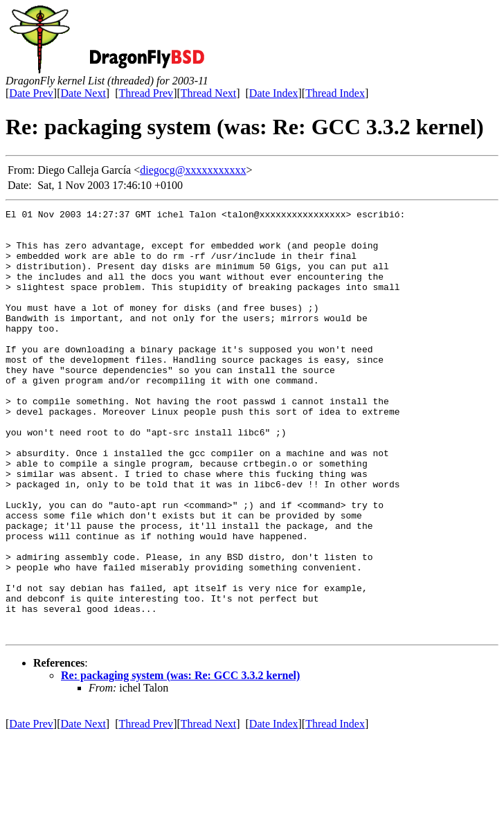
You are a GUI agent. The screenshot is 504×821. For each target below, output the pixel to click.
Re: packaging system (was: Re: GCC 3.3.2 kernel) (180, 760)
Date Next (83, 93)
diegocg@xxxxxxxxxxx (193, 170)
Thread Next (208, 93)
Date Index (274, 93)
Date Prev (31, 93)
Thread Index (335, 93)
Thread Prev (146, 93)
